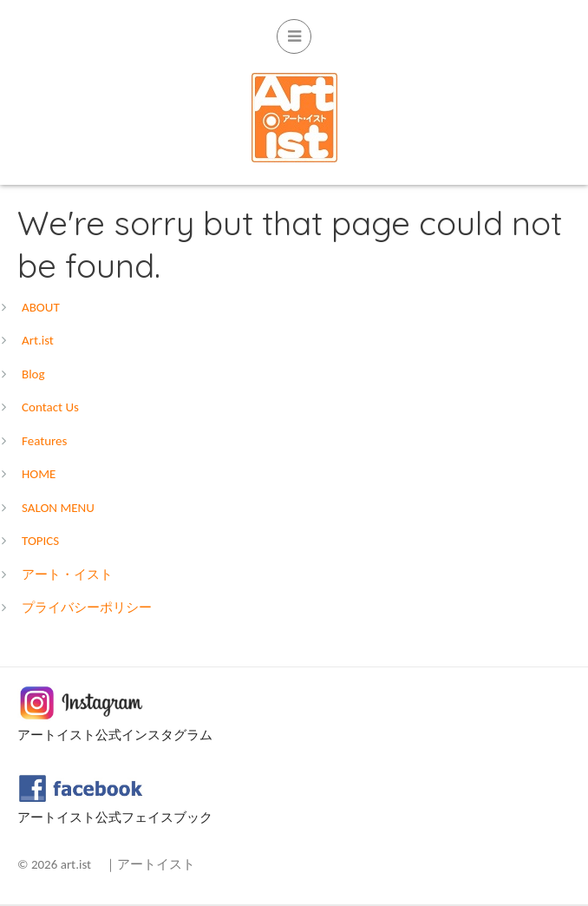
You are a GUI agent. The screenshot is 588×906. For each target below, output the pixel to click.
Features (44, 441)
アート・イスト (67, 574)
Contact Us (50, 407)
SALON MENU (58, 508)
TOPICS (40, 541)
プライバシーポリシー (87, 607)
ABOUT (41, 307)
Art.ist (38, 340)
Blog (33, 374)
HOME (39, 474)
